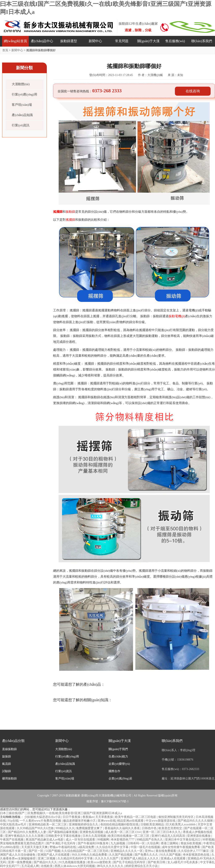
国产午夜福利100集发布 (94, 843)
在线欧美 (47, 866)
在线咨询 (193, 91)
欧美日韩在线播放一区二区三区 (129, 836)
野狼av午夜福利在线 (63, 847)
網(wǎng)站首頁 (15, 41)
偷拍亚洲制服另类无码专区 (176, 817)
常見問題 (122, 41)
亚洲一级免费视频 (20, 862)
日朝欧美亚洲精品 (153, 824)
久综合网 (153, 843)
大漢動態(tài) (21, 84)
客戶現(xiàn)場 (22, 105)
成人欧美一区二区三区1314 (123, 832)
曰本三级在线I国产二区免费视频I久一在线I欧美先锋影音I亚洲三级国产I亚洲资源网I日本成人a (61, 813)
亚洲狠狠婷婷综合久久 (84, 824)
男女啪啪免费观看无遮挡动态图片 (22, 843)
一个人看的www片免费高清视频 (41, 821)
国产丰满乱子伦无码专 (61, 843)
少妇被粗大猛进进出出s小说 (43, 817)
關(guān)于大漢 (148, 41)
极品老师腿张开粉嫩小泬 (80, 821)
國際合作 (114, 771)
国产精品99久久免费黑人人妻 (28, 832)
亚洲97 (156, 836)
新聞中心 (95, 41)
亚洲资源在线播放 (199, 836)
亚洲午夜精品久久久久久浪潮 (25, 836)
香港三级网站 (170, 843)
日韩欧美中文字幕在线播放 (63, 836)
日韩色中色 (150, 828)
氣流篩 (7, 764)
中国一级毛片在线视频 (146, 847)
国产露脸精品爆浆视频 (63, 832)
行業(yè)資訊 (21, 125)
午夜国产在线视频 (12, 840)
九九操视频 (118, 843)
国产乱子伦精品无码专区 (130, 862)
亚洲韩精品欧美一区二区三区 (48, 824)
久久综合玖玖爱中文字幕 (113, 847)
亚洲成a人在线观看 (173, 858)
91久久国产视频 (171, 855)
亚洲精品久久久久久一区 (127, 851)
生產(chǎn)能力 (118, 756)
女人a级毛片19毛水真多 (183, 862)
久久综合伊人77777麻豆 (194, 851)
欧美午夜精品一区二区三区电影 (136, 817)
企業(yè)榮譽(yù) (119, 764)
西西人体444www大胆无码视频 (75, 866)
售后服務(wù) (175, 41)
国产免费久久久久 (147, 855)
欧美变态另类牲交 (171, 828)
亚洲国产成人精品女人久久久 (140, 858)
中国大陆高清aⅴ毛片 (14, 824)
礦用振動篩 (9, 779)
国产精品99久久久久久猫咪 (196, 821)
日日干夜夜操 (72, 817)
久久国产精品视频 (121, 855)
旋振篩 (7, 756)
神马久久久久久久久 (111, 866)
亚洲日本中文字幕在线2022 (183, 840)
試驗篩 (7, 771)
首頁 (5, 50)
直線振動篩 (9, 749)
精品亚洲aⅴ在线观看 (131, 821)
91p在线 (13, 821)
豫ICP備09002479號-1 (115, 801)
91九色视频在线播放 (73, 862)
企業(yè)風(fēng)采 (120, 779)
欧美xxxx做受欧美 (100, 862)
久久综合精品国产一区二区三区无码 (85, 851)
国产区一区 (36, 851)
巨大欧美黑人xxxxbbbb (181, 824)
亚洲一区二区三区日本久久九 (162, 832)
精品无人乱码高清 (174, 836)
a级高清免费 (87, 847)
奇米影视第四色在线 (197, 855)
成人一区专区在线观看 (81, 840)
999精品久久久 (65, 828)
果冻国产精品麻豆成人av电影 (45, 840)
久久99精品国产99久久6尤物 (36, 828)
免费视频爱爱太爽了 (90, 828)
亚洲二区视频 (47, 858)
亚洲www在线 (107, 821)
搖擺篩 (58, 212)
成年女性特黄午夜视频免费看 (181, 847)
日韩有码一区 (136, 843)
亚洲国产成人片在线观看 (54, 855)
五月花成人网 (30, 866)
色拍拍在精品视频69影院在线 (120, 824)
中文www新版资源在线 (161, 821)
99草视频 (208, 840)
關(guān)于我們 (118, 749)
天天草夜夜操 (105, 817)
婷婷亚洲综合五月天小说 (142, 866)
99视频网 (104, 840)
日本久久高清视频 (95, 836)
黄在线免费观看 (166, 851)
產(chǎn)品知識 (22, 115)
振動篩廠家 (73, 796)
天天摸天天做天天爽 (35, 847)
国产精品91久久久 (46, 862)
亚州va (150, 851)
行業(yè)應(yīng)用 (24, 94)
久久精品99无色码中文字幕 (76, 858)
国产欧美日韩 (157, 862)
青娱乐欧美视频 (191, 843)
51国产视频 (53, 851)
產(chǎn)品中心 (42, 41)
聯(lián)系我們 (202, 41)
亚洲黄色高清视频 (92, 832)
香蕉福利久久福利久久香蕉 (123, 828)
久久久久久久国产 (107, 858)
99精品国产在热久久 (150, 840)
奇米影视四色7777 (123, 840)
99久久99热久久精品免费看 (90, 855)
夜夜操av (88, 817)
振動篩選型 (69, 41)
